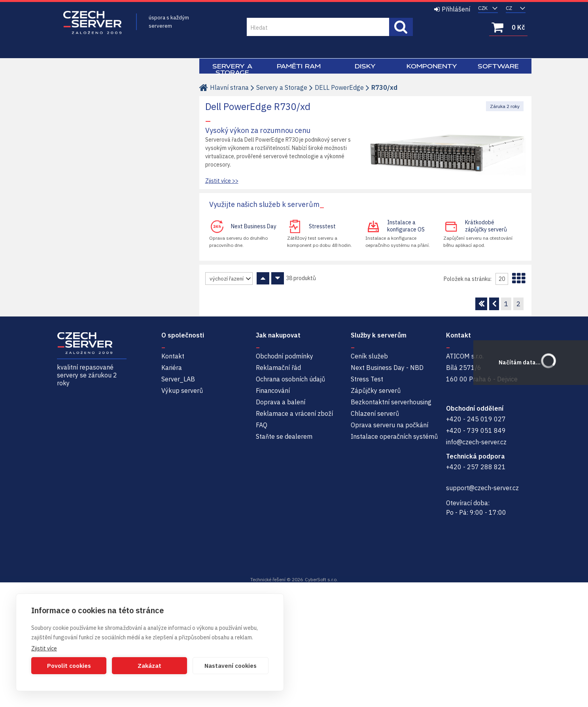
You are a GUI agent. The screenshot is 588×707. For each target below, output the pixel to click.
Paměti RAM (299, 66)
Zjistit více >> (222, 181)
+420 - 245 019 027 (476, 419)
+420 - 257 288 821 (476, 467)
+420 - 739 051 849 (476, 430)
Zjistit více (44, 648)
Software (498, 66)
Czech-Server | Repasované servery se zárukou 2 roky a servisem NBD (93, 23)
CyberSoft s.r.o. (321, 579)
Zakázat (149, 666)
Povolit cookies (69, 666)
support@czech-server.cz (482, 488)
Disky (365, 66)
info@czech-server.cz (476, 442)
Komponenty (432, 66)
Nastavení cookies (231, 666)
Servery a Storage (232, 69)
